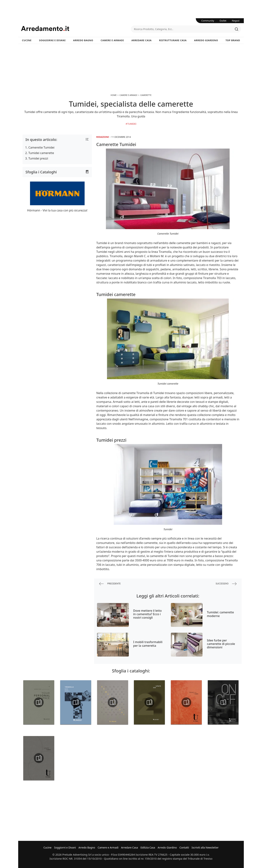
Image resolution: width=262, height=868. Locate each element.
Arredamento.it (76, 28)
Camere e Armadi (112, 40)
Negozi (236, 21)
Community (208, 21)
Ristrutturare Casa (173, 40)
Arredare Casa (141, 40)
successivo (226, 584)
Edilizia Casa (148, 847)
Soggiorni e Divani (52, 40)
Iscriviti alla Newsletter (205, 847)
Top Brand (233, 40)
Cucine (27, 40)
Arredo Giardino (206, 40)
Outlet (223, 21)
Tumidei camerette (41, 153)
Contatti (184, 847)
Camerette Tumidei (41, 147)
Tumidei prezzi (38, 158)
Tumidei (132, 124)
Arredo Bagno (83, 40)
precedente (110, 584)
